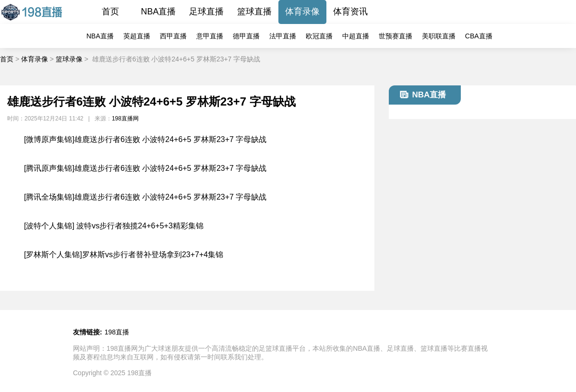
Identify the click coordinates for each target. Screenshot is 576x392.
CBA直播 (479, 36)
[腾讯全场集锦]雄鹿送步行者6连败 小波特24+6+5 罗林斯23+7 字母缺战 (145, 197)
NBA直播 (158, 12)
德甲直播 (246, 36)
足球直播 (206, 12)
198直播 (117, 332)
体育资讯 (350, 12)
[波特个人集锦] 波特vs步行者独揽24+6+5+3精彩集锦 (114, 226)
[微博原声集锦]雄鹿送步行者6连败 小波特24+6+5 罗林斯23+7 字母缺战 (145, 139)
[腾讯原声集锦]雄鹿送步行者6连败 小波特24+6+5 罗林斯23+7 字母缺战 (145, 168)
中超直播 (356, 36)
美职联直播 (439, 36)
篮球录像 (69, 59)
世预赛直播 (396, 36)
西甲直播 (173, 36)
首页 (110, 12)
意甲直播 (210, 36)
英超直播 (137, 36)
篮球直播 (254, 12)
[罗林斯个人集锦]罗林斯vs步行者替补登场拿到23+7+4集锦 (124, 255)
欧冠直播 (319, 36)
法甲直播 (283, 36)
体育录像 (302, 12)
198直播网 (125, 119)
